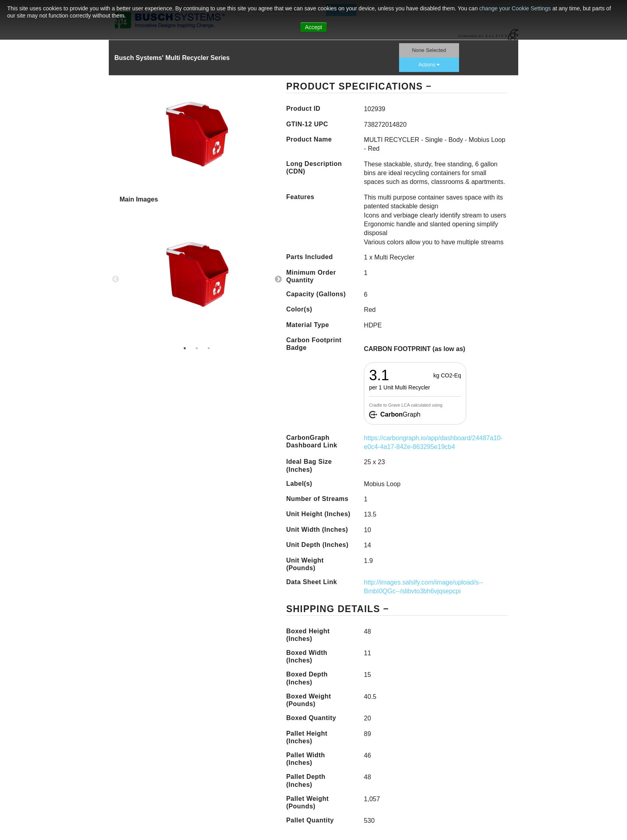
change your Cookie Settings (516, 8)
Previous (116, 279)
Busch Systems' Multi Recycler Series (172, 58)
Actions (429, 65)
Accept (314, 27)
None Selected (429, 50)
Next (278, 279)
